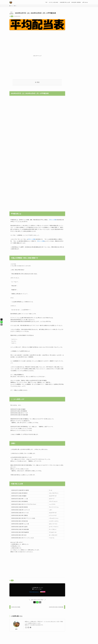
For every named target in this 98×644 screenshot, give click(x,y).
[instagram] (28, 627)
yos (16, 629)
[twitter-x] (26, 627)
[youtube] (30, 627)
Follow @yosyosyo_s (34, 592)
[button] (35, 602)
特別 (12, 16)
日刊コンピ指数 (53, 220)
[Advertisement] (37, 41)
